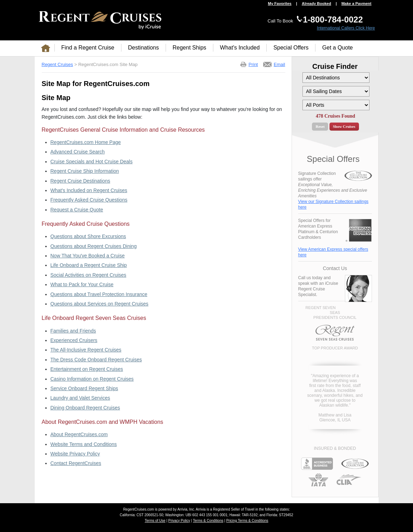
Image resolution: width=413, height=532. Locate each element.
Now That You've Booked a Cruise (88, 256)
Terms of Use (155, 521)
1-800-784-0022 (333, 19)
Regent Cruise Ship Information (85, 171)
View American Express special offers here (333, 252)
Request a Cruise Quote (77, 210)
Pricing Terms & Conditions (247, 521)
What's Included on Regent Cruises (89, 190)
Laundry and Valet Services (80, 398)
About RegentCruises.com (79, 434)
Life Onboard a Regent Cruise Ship (89, 265)
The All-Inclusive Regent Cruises (86, 350)
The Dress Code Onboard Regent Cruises (96, 360)
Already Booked (317, 4)
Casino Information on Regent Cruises (92, 379)
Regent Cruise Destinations (80, 181)
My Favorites (279, 4)
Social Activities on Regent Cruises (88, 275)
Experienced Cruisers (74, 340)
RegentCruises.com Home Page (86, 142)
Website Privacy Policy (75, 454)
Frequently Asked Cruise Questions (89, 200)
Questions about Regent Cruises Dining (94, 246)
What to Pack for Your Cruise (82, 284)
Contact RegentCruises (76, 463)
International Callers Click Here (346, 28)
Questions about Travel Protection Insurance (99, 294)
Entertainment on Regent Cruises (87, 369)
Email (279, 64)
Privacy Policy (179, 521)
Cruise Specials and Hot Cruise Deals (92, 162)
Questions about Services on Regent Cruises (99, 304)
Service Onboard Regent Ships (84, 388)
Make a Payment (357, 4)
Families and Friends (73, 331)
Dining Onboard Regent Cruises (85, 408)
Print (253, 64)
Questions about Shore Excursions (88, 236)
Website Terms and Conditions (84, 444)
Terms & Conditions (208, 521)
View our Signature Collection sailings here (334, 204)
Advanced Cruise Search (78, 152)
